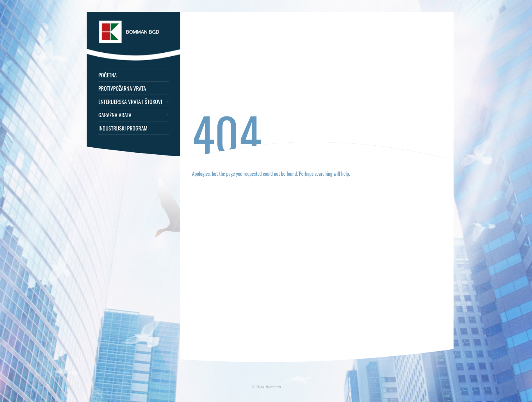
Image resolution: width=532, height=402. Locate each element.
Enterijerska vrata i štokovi (130, 102)
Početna (108, 75)
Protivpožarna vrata (122, 88)
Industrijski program (123, 128)
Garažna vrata (115, 115)
